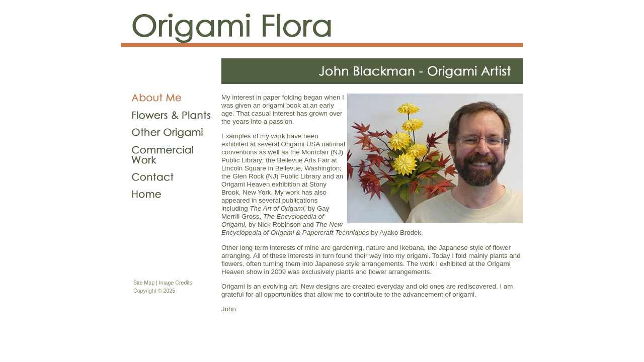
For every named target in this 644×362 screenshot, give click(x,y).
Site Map (144, 283)
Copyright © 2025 (154, 291)
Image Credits (176, 283)
